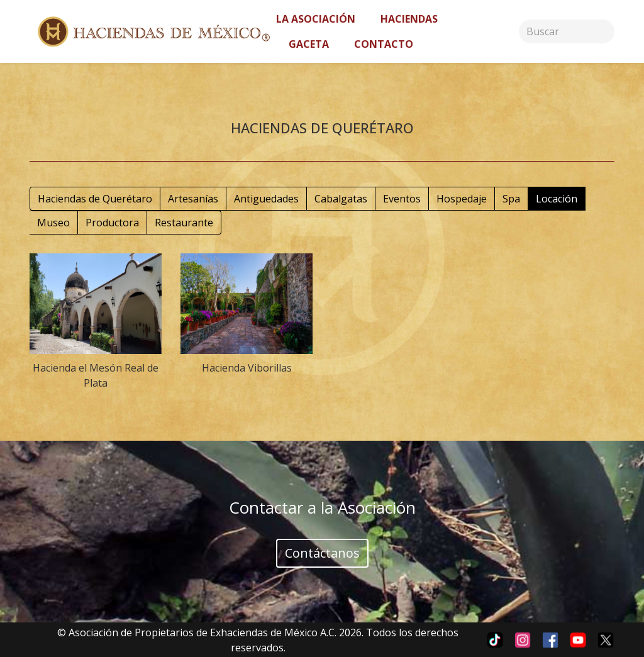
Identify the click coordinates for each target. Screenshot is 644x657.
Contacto (384, 44)
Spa (511, 199)
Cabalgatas (341, 199)
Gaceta (309, 44)
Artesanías (193, 199)
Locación (557, 199)
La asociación (316, 19)
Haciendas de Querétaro (95, 199)
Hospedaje (462, 199)
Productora (112, 223)
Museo (53, 223)
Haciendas (409, 19)
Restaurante (184, 223)
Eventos (402, 199)
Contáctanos (322, 553)
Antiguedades (266, 199)
